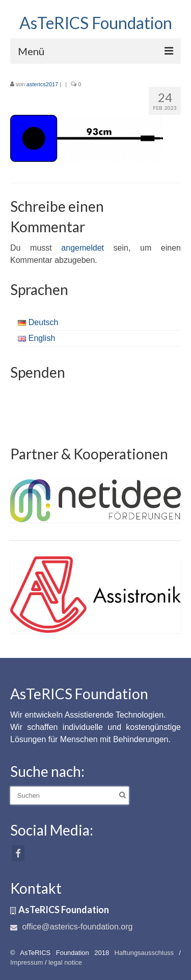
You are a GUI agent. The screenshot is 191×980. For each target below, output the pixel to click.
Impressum (26, 962)
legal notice (65, 962)
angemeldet (83, 248)
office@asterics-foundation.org (71, 927)
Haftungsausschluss (144, 953)
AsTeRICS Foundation (96, 23)
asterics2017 (42, 84)
